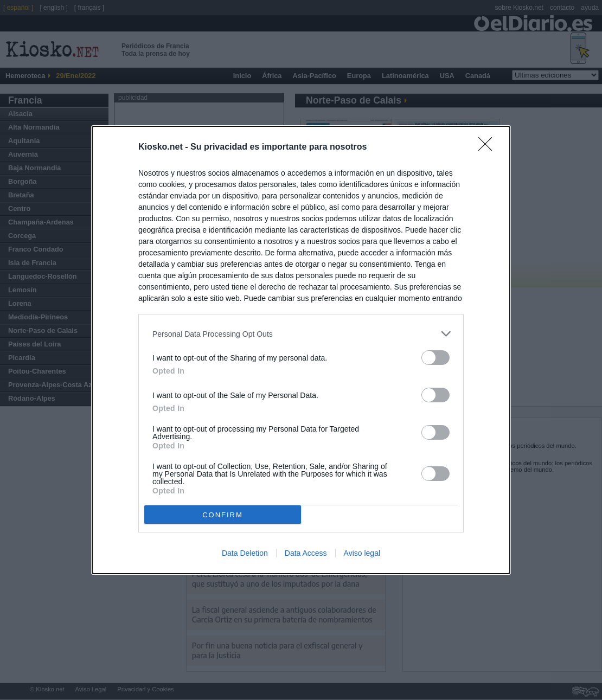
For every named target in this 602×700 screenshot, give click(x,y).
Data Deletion (245, 553)
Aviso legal (362, 553)
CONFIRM (223, 514)
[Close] (489, 147)
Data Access (306, 553)
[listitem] (301, 334)
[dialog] (301, 350)
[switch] (436, 358)
